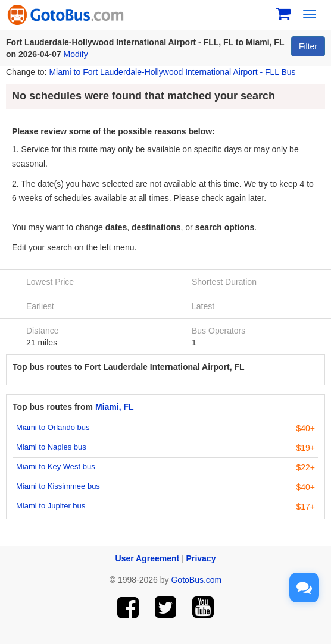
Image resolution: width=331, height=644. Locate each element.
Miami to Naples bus (51, 447)
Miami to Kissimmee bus (58, 486)
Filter (308, 46)
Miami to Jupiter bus (51, 506)
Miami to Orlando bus (53, 427)
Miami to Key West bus (56, 466)
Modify (76, 54)
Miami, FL (115, 407)
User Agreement (148, 558)
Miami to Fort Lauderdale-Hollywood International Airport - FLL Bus (172, 72)
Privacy (201, 558)
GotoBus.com (196, 580)
